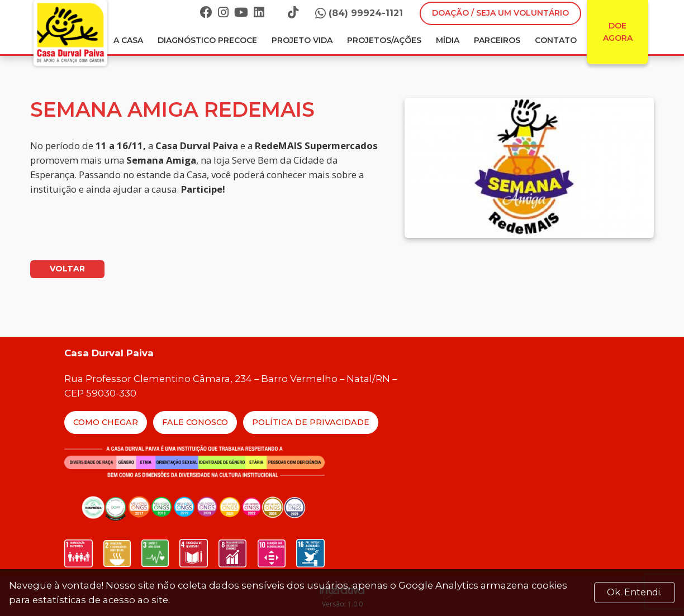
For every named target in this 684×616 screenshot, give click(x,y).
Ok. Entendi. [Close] (634, 592)
